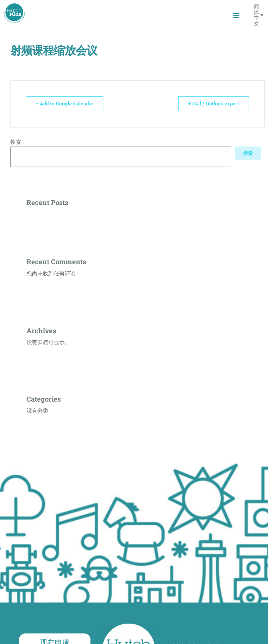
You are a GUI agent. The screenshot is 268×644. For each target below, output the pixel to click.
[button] (236, 15)
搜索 (16, 142)
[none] (259, 15)
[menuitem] (259, 15)
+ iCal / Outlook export (214, 104)
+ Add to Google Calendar (65, 104)
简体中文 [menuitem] (256, 15)
